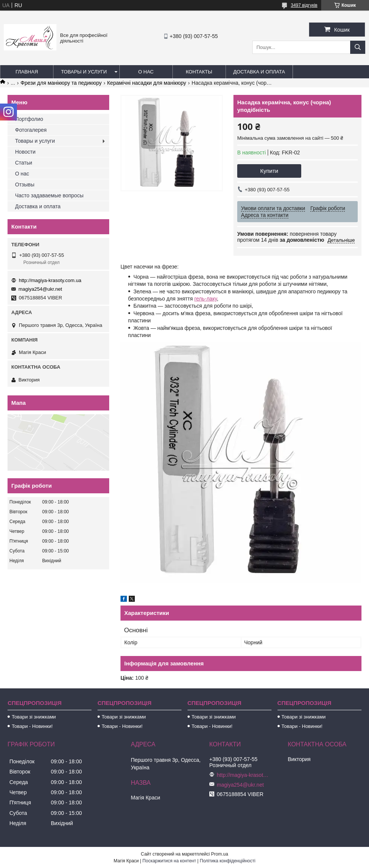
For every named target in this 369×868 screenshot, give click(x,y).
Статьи (24, 163)
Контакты (199, 72)
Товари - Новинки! (32, 726)
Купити (269, 171)
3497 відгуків (304, 5)
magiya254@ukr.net (40, 289)
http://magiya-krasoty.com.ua (50, 280)
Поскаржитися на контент (169, 861)
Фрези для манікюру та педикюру (61, 83)
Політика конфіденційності (228, 861)
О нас (146, 72)
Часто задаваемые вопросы (49, 195)
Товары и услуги (84, 72)
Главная (27, 72)
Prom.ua (220, 854)
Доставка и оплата (259, 72)
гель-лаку (206, 299)
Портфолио (29, 119)
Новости (25, 152)
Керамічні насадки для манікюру (146, 83)
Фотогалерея (31, 130)
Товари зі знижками (34, 717)
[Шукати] (358, 47)
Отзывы (25, 185)
